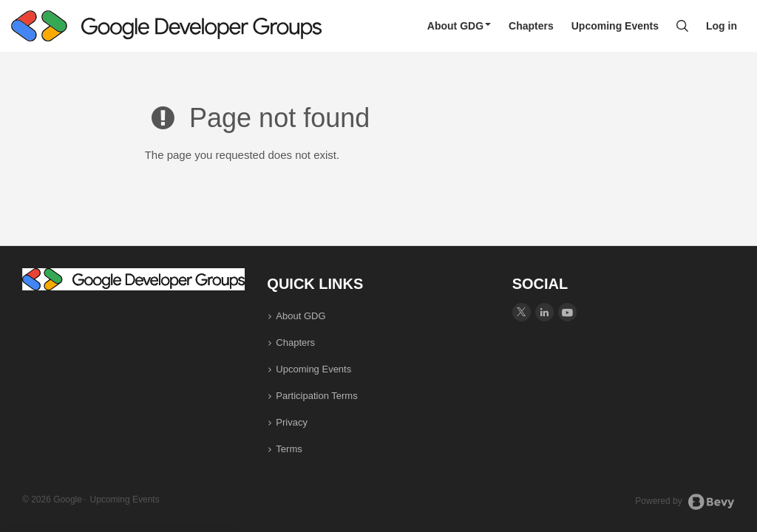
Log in (722, 26)
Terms (289, 449)
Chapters (531, 26)
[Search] (682, 26)
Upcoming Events (615, 26)
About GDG (459, 26)
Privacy (292, 422)
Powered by (685, 502)
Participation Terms (316, 396)
